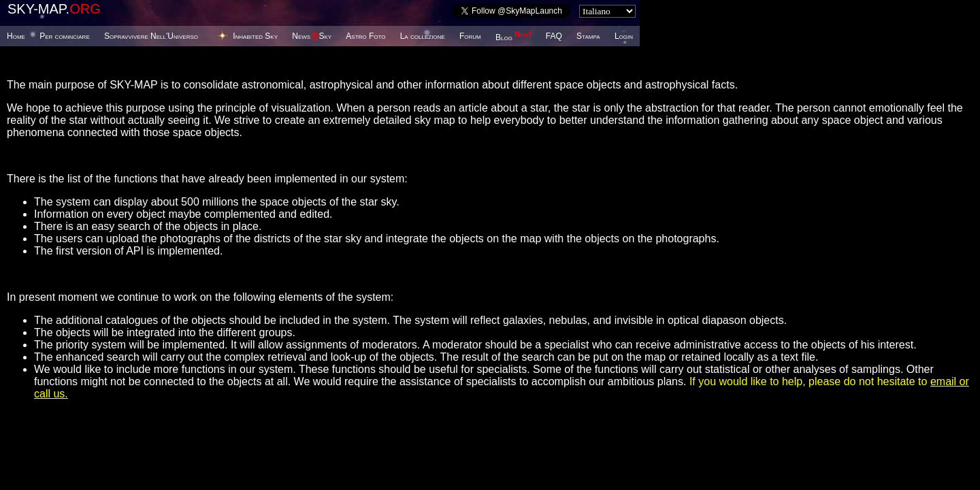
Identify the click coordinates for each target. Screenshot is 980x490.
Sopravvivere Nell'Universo (151, 36)
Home (16, 36)
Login (624, 36)
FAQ (554, 36)
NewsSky (312, 36)
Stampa (588, 36)
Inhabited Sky (255, 36)
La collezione (423, 36)
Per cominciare (65, 36)
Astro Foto (365, 36)
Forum (470, 36)
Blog (513, 37)
